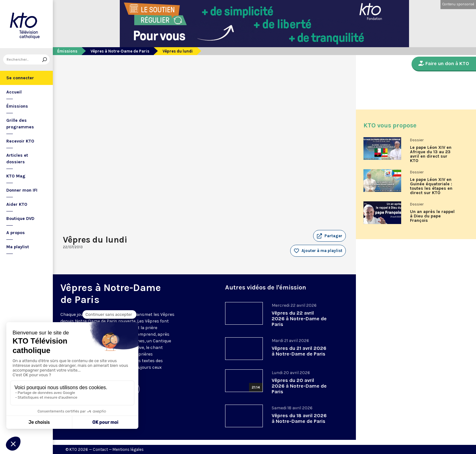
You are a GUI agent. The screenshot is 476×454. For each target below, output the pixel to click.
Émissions (17, 106)
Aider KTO (17, 204)
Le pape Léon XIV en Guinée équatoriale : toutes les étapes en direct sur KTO (431, 186)
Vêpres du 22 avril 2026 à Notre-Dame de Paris (299, 319)
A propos (16, 233)
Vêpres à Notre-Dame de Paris (120, 51)
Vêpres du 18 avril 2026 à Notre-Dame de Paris (299, 418)
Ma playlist (18, 247)
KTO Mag (16, 176)
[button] (329, 236)
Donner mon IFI (22, 190)
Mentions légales (128, 449)
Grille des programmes (20, 124)
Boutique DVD (20, 219)
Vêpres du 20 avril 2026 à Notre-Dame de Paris (299, 386)
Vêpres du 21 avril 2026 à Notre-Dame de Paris (299, 351)
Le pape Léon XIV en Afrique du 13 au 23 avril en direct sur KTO (431, 154)
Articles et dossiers (17, 159)
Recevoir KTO (20, 141)
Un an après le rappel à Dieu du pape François (432, 216)
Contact (100, 449)
